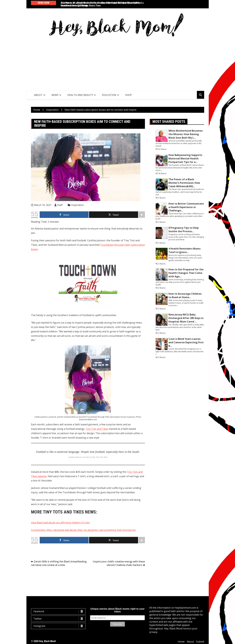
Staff (60, 205)
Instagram (59, 626)
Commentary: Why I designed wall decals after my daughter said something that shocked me (83, 530)
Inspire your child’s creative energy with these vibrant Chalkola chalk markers (119, 563)
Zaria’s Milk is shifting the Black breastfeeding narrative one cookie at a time (59, 563)
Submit (200, 642)
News (55, 95)
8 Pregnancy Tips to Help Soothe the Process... (184, 230)
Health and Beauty (80, 95)
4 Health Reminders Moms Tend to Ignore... (184, 250)
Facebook (59, 611)
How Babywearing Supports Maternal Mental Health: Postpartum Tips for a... (185, 158)
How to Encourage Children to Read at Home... (185, 295)
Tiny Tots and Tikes (97, 429)
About (38, 95)
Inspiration (78, 205)
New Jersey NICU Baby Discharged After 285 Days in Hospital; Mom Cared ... (186, 318)
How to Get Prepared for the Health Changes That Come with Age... (186, 273)
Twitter (59, 619)
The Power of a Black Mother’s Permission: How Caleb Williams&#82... (184, 183)
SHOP (128, 95)
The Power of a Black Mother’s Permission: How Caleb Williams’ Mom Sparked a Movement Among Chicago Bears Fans (102, 4)
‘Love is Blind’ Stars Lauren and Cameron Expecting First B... (186, 342)
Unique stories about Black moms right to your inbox (117, 610)
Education (109, 95)
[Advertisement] (118, 63)
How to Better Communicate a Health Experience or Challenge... (186, 207)
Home (181, 642)
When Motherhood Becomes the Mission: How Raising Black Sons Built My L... (186, 134)
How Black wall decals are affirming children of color (61, 523)
